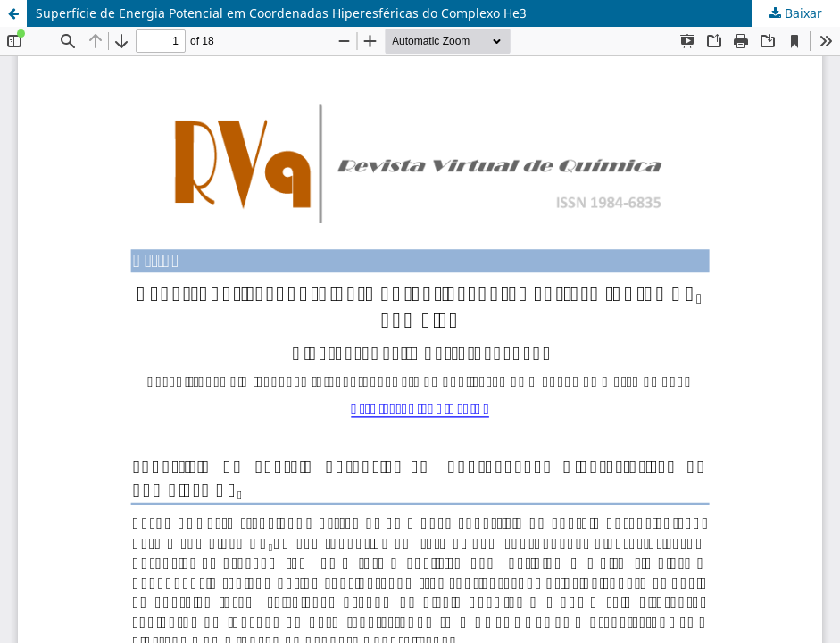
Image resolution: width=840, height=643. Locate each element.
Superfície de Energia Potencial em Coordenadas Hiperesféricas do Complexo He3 (281, 13)
